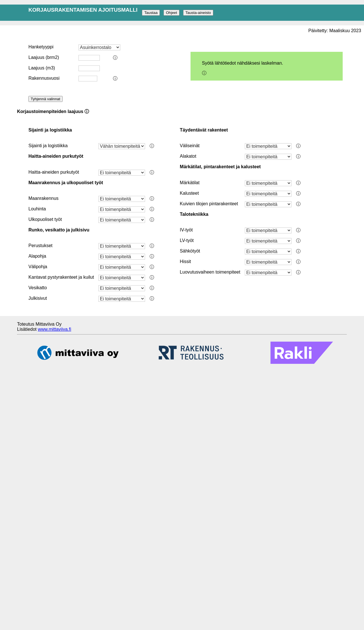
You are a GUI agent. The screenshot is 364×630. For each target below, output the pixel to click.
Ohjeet (171, 13)
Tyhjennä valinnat (45, 99)
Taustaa (151, 13)
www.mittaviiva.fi (54, 329)
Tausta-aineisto (198, 13)
